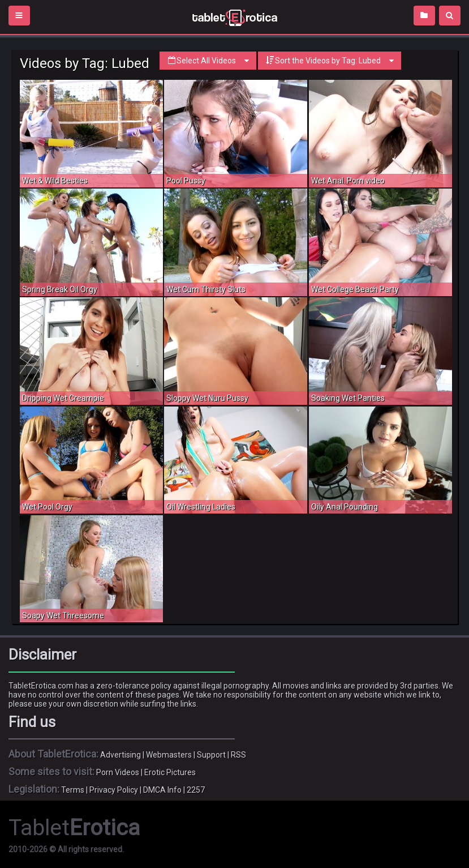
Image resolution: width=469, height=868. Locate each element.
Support (211, 755)
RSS (238, 755)
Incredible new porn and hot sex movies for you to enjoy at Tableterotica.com (234, 17)
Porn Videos (118, 772)
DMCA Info (162, 790)
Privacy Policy (114, 790)
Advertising (121, 755)
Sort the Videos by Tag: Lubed (330, 61)
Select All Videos (208, 61)
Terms (73, 790)
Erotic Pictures (170, 772)
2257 (196, 790)
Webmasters (169, 755)
